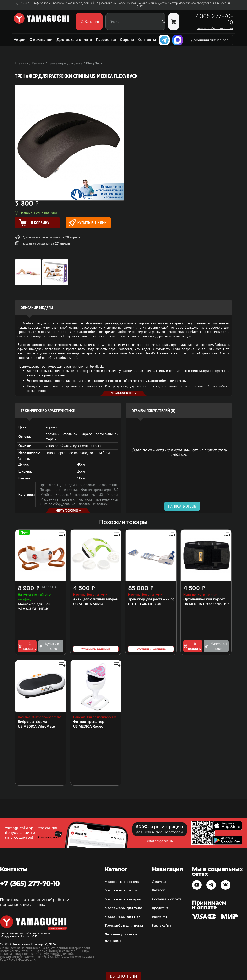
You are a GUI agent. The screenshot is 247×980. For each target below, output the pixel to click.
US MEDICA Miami (88, 604)
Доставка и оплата (74, 40)
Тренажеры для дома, (60, 485)
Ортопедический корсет (204, 599)
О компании (41, 40)
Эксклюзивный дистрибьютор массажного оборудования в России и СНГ (184, 5)
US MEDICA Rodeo (88, 726)
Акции (20, 40)
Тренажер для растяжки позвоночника (161, 599)
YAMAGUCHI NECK (33, 609)
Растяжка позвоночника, (98, 499)
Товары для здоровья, (61, 490)
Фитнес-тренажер (89, 721)
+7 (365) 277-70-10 (30, 883)
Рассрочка (106, 40)
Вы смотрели (123, 976)
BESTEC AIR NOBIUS (145, 604)
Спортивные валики (92, 504)
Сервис (127, 40)
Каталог (158, 890)
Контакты (147, 40)
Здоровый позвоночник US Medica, (87, 494)
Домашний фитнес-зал (210, 40)
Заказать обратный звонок (215, 28)
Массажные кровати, (59, 499)
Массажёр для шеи (34, 604)
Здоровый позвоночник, (99, 485)
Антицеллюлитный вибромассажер (103, 599)
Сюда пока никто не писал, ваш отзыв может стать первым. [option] (179, 452)
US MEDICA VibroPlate (36, 726)
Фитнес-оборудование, (59, 504)
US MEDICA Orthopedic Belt (206, 604)
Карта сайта (162, 925)
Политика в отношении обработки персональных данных (35, 902)
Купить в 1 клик (88, 223)
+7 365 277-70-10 (212, 19)
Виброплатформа (33, 721)
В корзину (27, 646)
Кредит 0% (160, 908)
